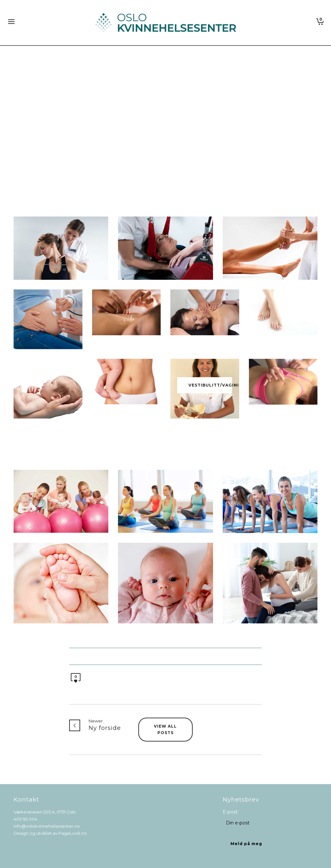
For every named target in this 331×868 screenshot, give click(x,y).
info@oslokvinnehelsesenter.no (47, 826)
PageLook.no (73, 833)
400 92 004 (25, 819)
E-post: (231, 812)
